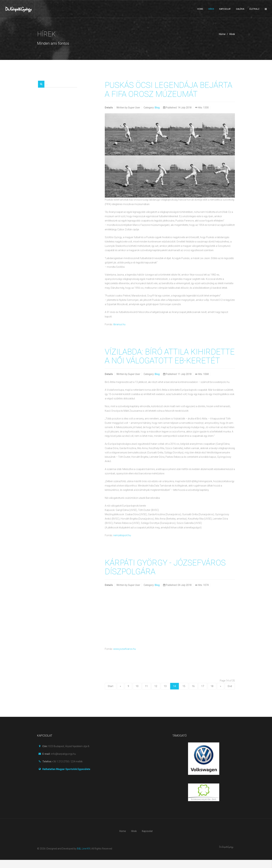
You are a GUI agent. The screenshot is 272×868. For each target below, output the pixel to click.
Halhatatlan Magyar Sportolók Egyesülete (66, 777)
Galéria (240, 9)
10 (137, 694)
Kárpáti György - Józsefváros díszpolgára (166, 575)
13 (165, 694)
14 (175, 694)
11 (146, 694)
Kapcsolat (225, 9)
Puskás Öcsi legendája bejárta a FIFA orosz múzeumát (169, 89)
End (230, 694)
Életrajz (254, 9)
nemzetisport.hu (122, 544)
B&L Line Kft (83, 857)
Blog (157, 107)
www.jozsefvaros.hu (125, 657)
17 (203, 694)
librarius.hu (119, 324)
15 (184, 694)
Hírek (211, 9)
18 (212, 694)
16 (193, 694)
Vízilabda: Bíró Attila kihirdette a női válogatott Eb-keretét (169, 360)
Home (200, 9)
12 (156, 694)
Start (110, 694)
